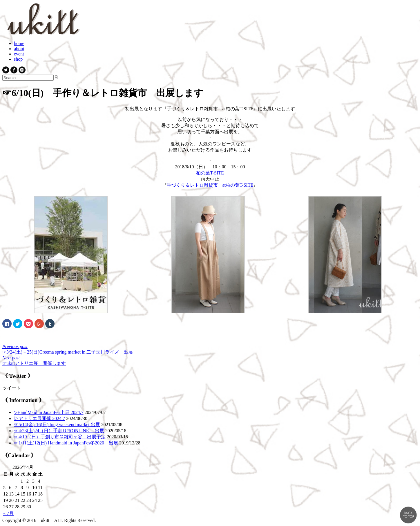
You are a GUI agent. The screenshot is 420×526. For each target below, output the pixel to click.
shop (18, 59)
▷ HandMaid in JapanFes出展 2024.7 (49, 412)
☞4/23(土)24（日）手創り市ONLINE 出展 (59, 431)
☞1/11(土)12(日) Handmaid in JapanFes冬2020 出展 (66, 443)
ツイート (12, 388)
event (19, 54)
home (19, 43)
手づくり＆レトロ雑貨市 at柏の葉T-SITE (210, 185)
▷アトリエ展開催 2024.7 (39, 418)
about (19, 49)
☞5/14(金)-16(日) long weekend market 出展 (57, 425)
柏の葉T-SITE (210, 173)
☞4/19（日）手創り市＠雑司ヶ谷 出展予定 (60, 437)
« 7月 (8, 513)
